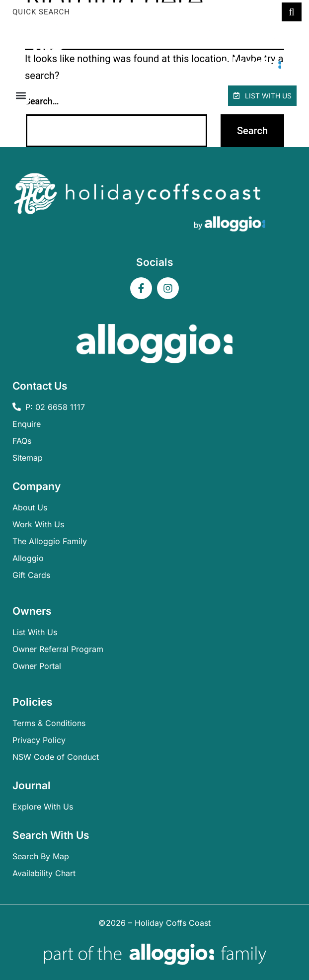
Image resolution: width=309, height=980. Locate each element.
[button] (21, 96)
